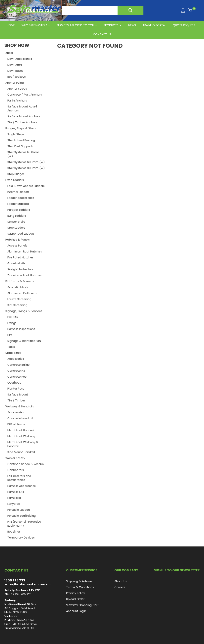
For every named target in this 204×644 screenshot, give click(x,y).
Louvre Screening (19, 299)
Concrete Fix (16, 371)
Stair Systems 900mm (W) (26, 168)
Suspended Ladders (21, 234)
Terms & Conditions (80, 587)
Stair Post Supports (20, 146)
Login (183, 10)
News (132, 25)
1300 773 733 (15, 580)
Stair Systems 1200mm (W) (23, 154)
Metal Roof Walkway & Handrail (23, 444)
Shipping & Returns (79, 581)
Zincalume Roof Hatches (25, 275)
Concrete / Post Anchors (25, 95)
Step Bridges (16, 174)
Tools (11, 347)
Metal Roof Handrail (21, 430)
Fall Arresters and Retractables (19, 478)
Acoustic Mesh (18, 287)
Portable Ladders (19, 510)
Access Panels (17, 246)
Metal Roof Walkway (21, 436)
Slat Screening (17, 305)
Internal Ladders (18, 192)
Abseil (9, 53)
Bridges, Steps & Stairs (21, 128)
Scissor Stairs (16, 222)
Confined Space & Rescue (26, 464)
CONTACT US (102, 34)
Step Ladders (16, 228)
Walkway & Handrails (20, 406)
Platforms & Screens (20, 281)
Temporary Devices (21, 538)
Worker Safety (15, 458)
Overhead (14, 383)
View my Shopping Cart (82, 605)
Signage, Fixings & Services (24, 311)
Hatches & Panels (18, 240)
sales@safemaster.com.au (27, 584)
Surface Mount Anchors (24, 116)
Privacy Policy (76, 593)
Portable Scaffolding (22, 516)
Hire (10, 335)
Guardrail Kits (16, 263)
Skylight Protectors (20, 269)
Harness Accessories (22, 486)
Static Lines (13, 353)
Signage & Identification (24, 341)
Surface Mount (18, 395)
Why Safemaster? (34, 25)
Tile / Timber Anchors (22, 122)
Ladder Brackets (18, 204)
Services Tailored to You (75, 25)
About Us (121, 581)
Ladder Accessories (21, 198)
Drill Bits (13, 317)
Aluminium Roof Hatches (25, 251)
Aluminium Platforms (22, 293)
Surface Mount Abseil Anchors (22, 108)
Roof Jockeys (17, 77)
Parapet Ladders (19, 210)
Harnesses (14, 498)
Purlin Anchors (17, 101)
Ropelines (14, 532)
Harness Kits (16, 492)
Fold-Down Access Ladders (26, 186)
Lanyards (14, 504)
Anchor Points (15, 83)
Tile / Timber (16, 400)
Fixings (12, 323)
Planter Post (16, 389)
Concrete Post (17, 377)
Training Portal (154, 25)
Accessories (16, 359)
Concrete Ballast (19, 365)
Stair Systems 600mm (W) (26, 162)
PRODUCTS (111, 25)
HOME (11, 25)
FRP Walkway (16, 424)
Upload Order (75, 599)
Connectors (16, 470)
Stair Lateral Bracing (21, 140)
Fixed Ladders (15, 180)
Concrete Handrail (20, 418)
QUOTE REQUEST (184, 25)
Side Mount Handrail (21, 452)
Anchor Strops (17, 89)
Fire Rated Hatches (20, 257)
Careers (120, 587)
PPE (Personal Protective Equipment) (24, 524)
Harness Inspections (21, 329)
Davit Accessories (20, 59)
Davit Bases (15, 71)
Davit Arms (15, 65)
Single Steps (16, 134)
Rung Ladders (17, 216)
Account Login (76, 611)
